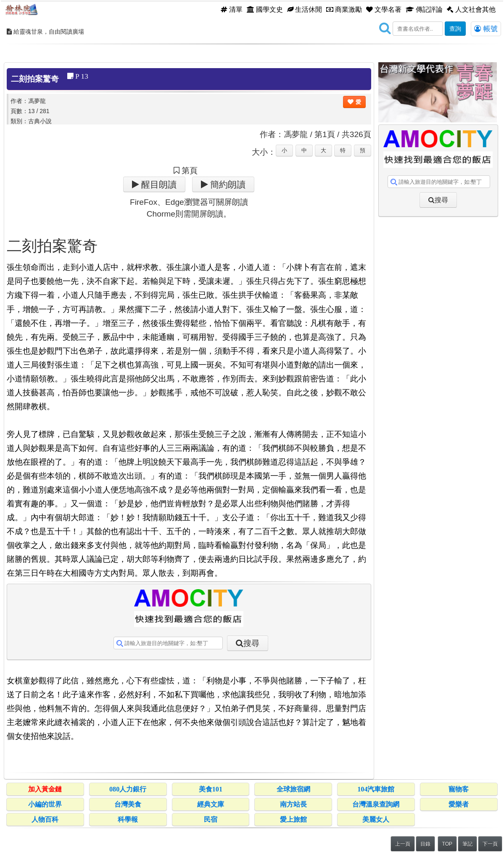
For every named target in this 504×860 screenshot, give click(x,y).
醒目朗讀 (158, 184)
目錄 (425, 844)
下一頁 (490, 844)
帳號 (486, 29)
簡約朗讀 (227, 184)
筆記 (467, 844)
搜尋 (251, 643)
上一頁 (403, 844)
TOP (447, 844)
